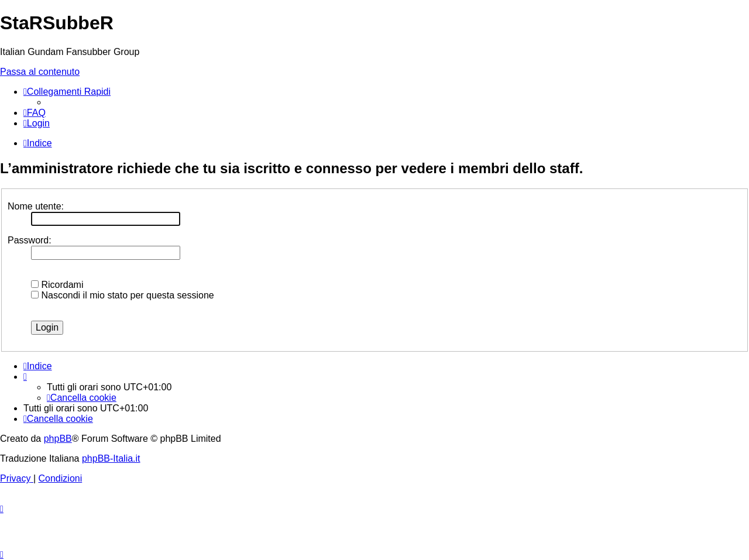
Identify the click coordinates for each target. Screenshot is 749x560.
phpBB (58, 439)
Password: (30, 240)
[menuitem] (35, 113)
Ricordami (57, 285)
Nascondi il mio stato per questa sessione (123, 295)
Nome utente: (36, 206)
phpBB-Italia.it (111, 458)
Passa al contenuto (40, 72)
